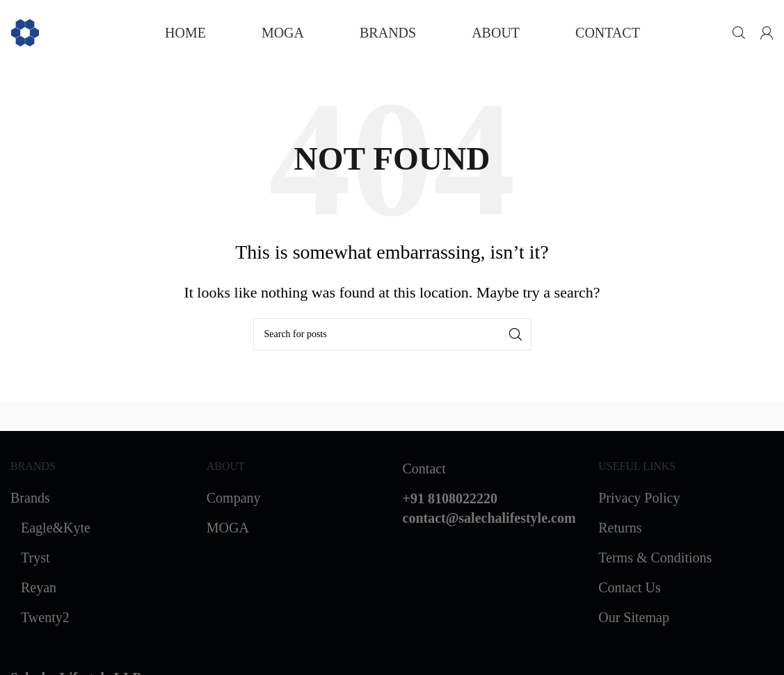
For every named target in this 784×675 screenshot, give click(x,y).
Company (234, 498)
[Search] (739, 33)
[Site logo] (25, 31)
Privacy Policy (639, 498)
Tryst (35, 558)
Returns (620, 528)
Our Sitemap (634, 617)
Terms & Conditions (655, 558)
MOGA (228, 528)
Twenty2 (45, 617)
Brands (30, 498)
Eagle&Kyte (56, 528)
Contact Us (629, 587)
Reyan (39, 587)
